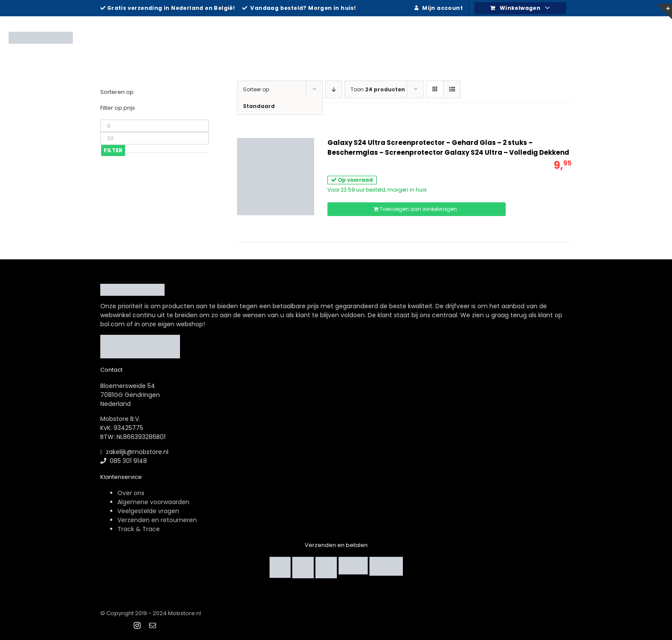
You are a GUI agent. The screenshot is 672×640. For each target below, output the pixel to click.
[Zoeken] (650, 36)
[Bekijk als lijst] (452, 89)
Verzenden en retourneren (157, 520)
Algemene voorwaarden (153, 502)
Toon (378, 89)
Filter (113, 150)
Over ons (131, 493)
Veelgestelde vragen (148, 511)
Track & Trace (139, 529)
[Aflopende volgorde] (334, 89)
